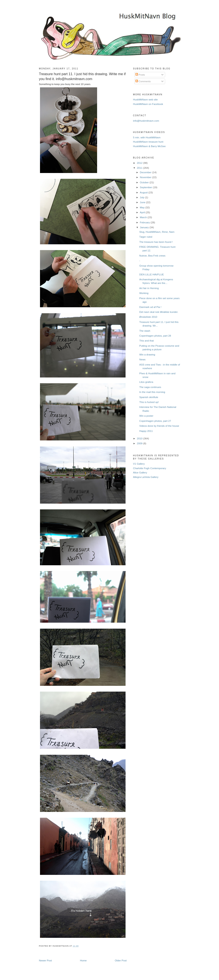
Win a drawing (147, 354)
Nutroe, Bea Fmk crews (152, 256)
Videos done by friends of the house (159, 426)
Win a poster (146, 416)
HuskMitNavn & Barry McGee (149, 146)
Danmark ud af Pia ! (150, 307)
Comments (143, 81)
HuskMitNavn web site (145, 99)
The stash (145, 331)
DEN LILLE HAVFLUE (152, 274)
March (144, 217)
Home (83, 960)
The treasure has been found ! (156, 242)
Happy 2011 (146, 431)
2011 (140, 168)
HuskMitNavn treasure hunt (148, 142)
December (146, 172)
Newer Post (45, 960)
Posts (140, 75)
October (145, 182)
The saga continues (150, 387)
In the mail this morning (152, 392)
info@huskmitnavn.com (146, 121)
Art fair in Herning (149, 288)
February (145, 222)
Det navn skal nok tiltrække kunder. (159, 312)
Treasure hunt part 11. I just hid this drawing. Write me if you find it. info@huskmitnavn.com (82, 76)
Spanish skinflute (149, 397)
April (143, 212)
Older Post (121, 960)
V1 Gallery (139, 464)
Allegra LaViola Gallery (146, 477)
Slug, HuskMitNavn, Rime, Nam (157, 232)
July (142, 197)
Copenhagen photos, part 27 (155, 421)
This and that (146, 341)
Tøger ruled (146, 237)
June (143, 202)
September (146, 187)
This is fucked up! (149, 402)
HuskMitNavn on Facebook (148, 104)
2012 (140, 163)
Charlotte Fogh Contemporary (150, 468)
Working (144, 293)
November (146, 177)
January (145, 227)
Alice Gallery (140, 472)
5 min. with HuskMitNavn (147, 137)
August (144, 192)
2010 (140, 438)
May (143, 207)
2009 (140, 443)
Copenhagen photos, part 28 (155, 336)
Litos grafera (146, 382)
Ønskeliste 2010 (148, 317)
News (142, 359)
